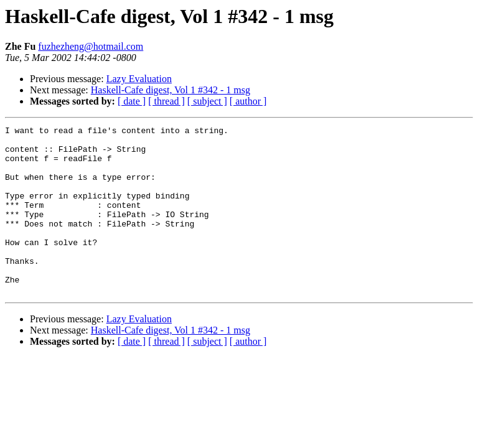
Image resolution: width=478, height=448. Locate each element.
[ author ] (248, 101)
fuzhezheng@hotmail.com (91, 46)
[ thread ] (166, 101)
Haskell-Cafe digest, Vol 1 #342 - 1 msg (171, 90)
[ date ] (132, 101)
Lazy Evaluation (139, 79)
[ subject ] (207, 101)
